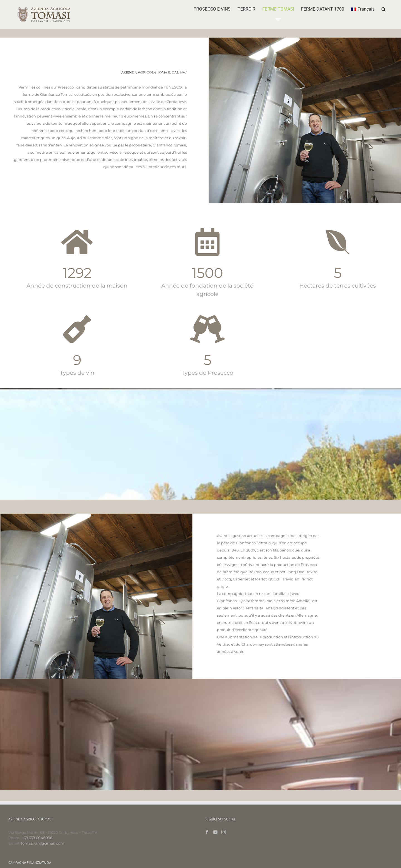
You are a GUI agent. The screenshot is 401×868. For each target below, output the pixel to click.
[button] (384, 9)
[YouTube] (215, 832)
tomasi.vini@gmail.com (43, 843)
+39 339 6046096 (37, 838)
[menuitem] (363, 9)
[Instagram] (224, 832)
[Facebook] (207, 832)
